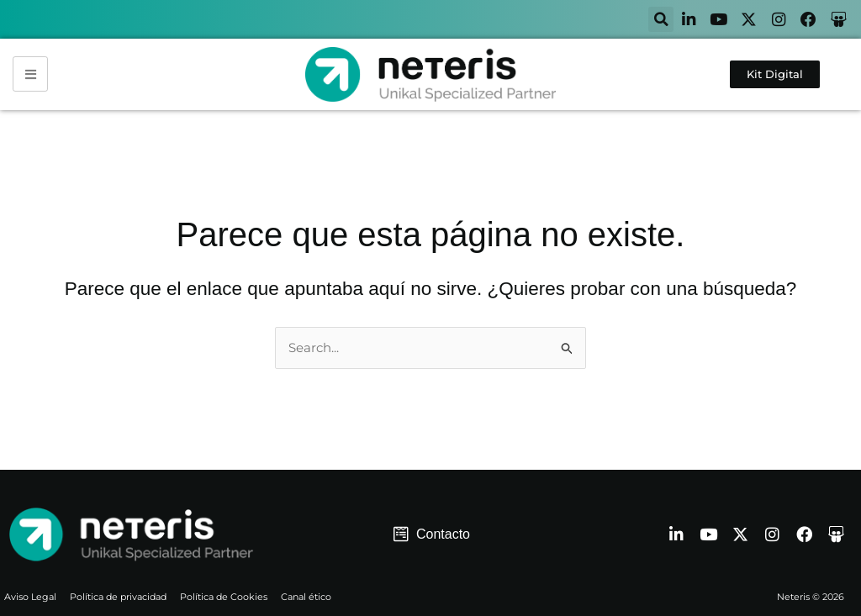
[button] (650, 20)
